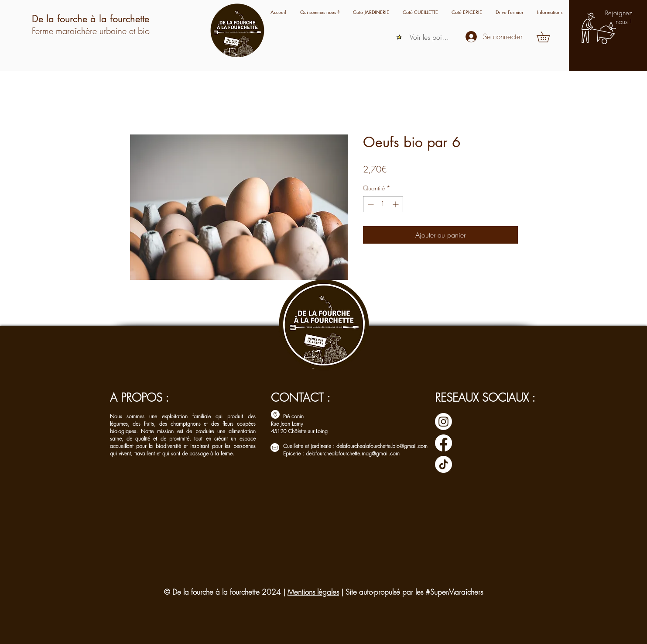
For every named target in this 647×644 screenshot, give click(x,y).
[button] (549, 12)
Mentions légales (313, 592)
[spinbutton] (383, 204)
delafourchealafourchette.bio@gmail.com (382, 446)
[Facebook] (443, 443)
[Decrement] (370, 204)
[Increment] (396, 204)
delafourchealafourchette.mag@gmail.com (353, 453)
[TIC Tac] (443, 464)
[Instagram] (443, 422)
